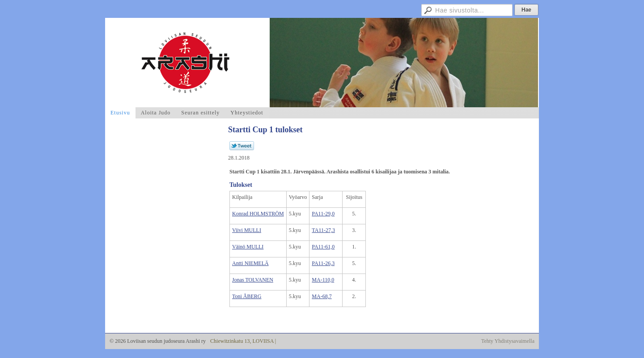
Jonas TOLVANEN (253, 280)
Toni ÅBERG (247, 296)
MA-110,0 (323, 280)
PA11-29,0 (323, 214)
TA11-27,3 (323, 230)
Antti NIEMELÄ (250, 263)
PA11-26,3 (323, 263)
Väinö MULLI (248, 247)
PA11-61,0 (323, 247)
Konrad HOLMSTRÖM (258, 214)
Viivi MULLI (247, 230)
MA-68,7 (322, 296)
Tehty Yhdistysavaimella (508, 341)
